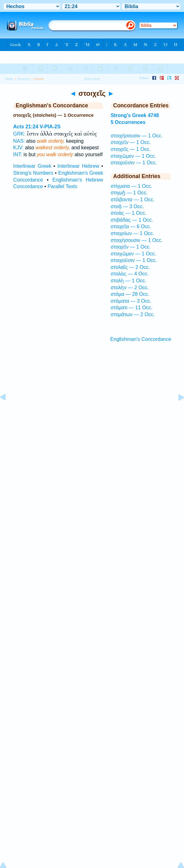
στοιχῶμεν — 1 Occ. (133, 156)
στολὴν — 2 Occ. (130, 288)
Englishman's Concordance (141, 339)
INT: (18, 154)
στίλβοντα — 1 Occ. (133, 200)
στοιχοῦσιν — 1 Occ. (134, 163)
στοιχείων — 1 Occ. (132, 233)
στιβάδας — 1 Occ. (132, 220)
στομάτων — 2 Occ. (133, 314)
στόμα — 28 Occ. (130, 294)
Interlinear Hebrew (78, 166)
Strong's (24, 79)
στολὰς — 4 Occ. (130, 274)
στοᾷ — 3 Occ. (127, 206)
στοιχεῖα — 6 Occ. (131, 226)
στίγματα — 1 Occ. (131, 186)
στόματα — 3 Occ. (131, 301)
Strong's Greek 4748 (135, 115)
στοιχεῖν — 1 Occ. (131, 142)
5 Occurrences (128, 122)
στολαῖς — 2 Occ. (130, 267)
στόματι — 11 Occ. (131, 308)
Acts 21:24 (26, 127)
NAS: (19, 141)
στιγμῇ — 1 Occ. (129, 193)
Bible (10, 79)
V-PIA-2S (50, 127)
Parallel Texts (63, 186)
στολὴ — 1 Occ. (129, 281)
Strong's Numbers (33, 173)
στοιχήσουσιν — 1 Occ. (137, 136)
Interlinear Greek (32, 166)
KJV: (18, 148)
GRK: (19, 134)
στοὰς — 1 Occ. (129, 213)
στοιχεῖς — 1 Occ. (131, 149)
